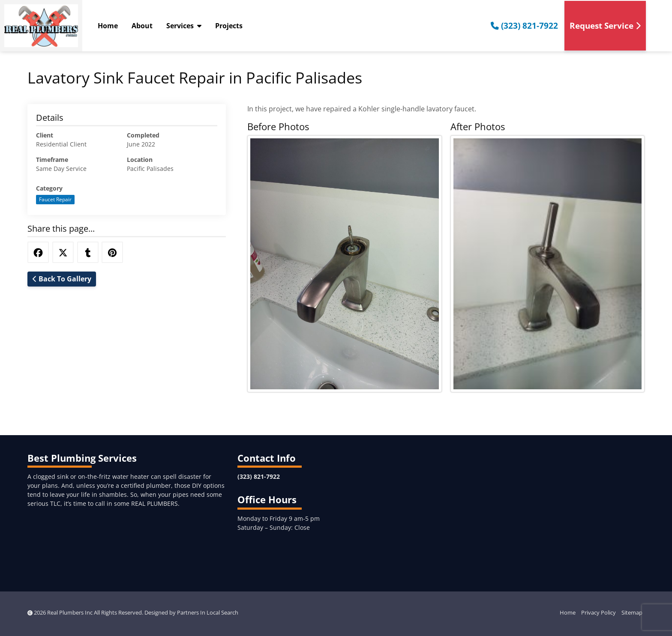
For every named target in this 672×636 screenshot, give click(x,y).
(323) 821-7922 (524, 25)
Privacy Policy (598, 612)
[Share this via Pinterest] (112, 252)
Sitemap (632, 612)
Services (184, 26)
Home (108, 26)
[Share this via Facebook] (38, 252)
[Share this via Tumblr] (88, 252)
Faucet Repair (55, 199)
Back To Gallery (62, 279)
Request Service (605, 25)
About (142, 26)
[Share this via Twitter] (63, 252)
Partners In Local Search (208, 612)
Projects (229, 26)
